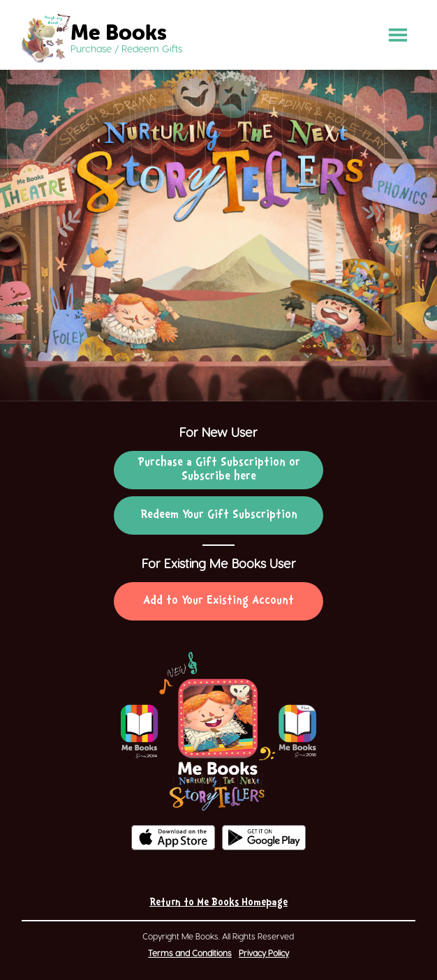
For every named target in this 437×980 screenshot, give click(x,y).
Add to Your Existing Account (218, 601)
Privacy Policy (264, 953)
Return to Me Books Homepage (218, 903)
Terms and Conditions (190, 953)
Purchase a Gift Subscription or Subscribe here (219, 470)
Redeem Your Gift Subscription (219, 515)
